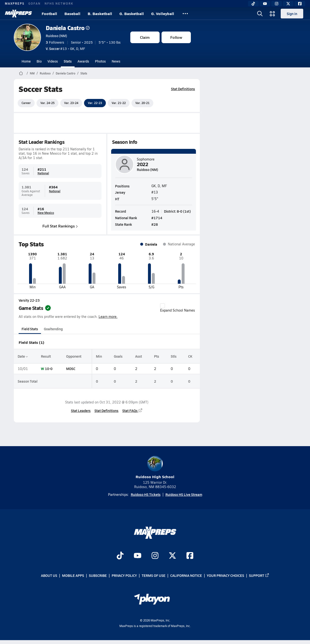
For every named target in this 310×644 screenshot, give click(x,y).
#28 (155, 224)
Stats (68, 61)
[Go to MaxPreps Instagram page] (155, 556)
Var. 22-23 (95, 103)
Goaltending (53, 329)
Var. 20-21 (142, 103)
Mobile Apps (73, 575)
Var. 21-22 (119, 103)
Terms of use (154, 575)
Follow (176, 37)
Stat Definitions (183, 89)
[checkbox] (163, 306)
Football (49, 13)
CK (190, 356)
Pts (156, 356)
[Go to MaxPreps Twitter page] (172, 556)
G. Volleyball (163, 13)
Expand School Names (178, 308)
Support (259, 575)
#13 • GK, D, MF (65, 48)
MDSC (70, 369)
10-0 (49, 369)
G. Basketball (132, 13)
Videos (53, 61)
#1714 (157, 218)
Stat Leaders (81, 411)
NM (32, 73)
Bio (39, 61)
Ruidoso (45, 73)
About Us (49, 575)
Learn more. (108, 317)
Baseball (72, 13)
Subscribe (98, 575)
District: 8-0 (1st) (177, 211)
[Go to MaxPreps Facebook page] (190, 556)
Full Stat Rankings (60, 226)
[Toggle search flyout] (260, 14)
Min (99, 356)
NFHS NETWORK (59, 3)
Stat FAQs (132, 411)
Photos (100, 61)
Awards (83, 61)
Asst (139, 356)
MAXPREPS (15, 3)
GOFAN (35, 3)
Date (23, 356)
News (116, 61)
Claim (145, 37)
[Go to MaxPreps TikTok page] (120, 556)
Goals (118, 356)
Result (46, 356)
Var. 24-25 (47, 103)
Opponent (74, 356)
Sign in (292, 14)
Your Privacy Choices (225, 575)
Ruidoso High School (155, 468)
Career (26, 103)
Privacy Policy (124, 575)
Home (26, 61)
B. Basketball (100, 13)
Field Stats (30, 329)
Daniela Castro (68, 28)
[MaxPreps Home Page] (21, 73)
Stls (173, 356)
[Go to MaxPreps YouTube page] (138, 556)
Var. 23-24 (71, 103)
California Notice (186, 575)
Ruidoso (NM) (56, 36)
